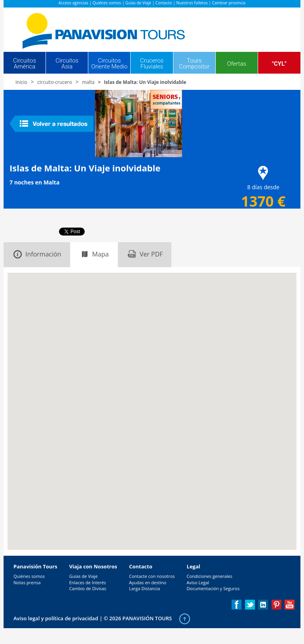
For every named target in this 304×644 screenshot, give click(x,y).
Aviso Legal (198, 582)
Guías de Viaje (138, 3)
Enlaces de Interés (88, 582)
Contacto (164, 3)
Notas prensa (27, 582)
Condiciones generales (210, 576)
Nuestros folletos (192, 3)
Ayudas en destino (148, 582)
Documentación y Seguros (213, 588)
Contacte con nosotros (152, 576)
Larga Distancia (144, 588)
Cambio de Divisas (88, 588)
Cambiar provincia (229, 3)
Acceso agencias (73, 3)
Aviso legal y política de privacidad (56, 618)
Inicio (21, 82)
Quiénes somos (107, 3)
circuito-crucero (55, 82)
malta (88, 82)
